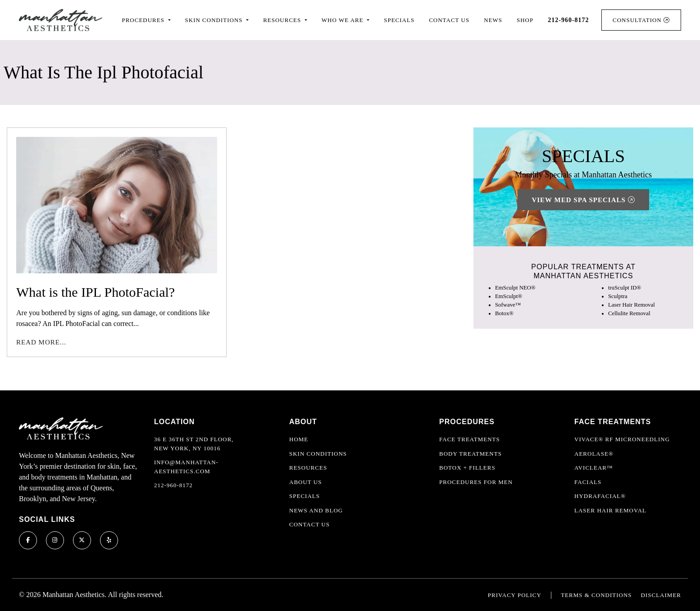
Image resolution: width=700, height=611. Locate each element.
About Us (305, 482)
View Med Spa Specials (583, 200)
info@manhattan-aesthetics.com (186, 467)
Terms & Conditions (596, 595)
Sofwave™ (508, 305)
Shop (525, 20)
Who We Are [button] (343, 20)
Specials (399, 20)
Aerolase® (594, 454)
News (493, 20)
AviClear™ (594, 468)
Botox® (504, 313)
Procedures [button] (144, 20)
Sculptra (618, 296)
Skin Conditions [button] (215, 20)
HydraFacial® (600, 496)
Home (299, 439)
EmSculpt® (509, 296)
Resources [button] (283, 20)
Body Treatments (470, 454)
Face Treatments (470, 439)
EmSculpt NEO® (515, 288)
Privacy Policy (515, 595)
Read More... (41, 342)
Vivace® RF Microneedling (622, 439)
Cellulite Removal (629, 313)
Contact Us (449, 20)
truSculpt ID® (625, 288)
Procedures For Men (476, 482)
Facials (588, 482)
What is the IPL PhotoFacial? (95, 292)
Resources (308, 468)
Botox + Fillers (467, 468)
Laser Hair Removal (632, 305)
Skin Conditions (318, 454)
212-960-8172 (173, 485)
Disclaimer (661, 595)
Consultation (641, 20)
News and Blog (316, 510)
